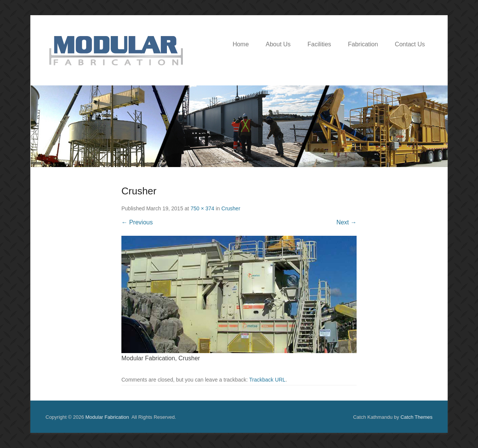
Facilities (319, 44)
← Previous (137, 222)
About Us (278, 44)
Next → (347, 222)
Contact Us (410, 44)
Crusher (231, 208)
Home (241, 44)
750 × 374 (202, 208)
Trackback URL (267, 380)
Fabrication (363, 44)
